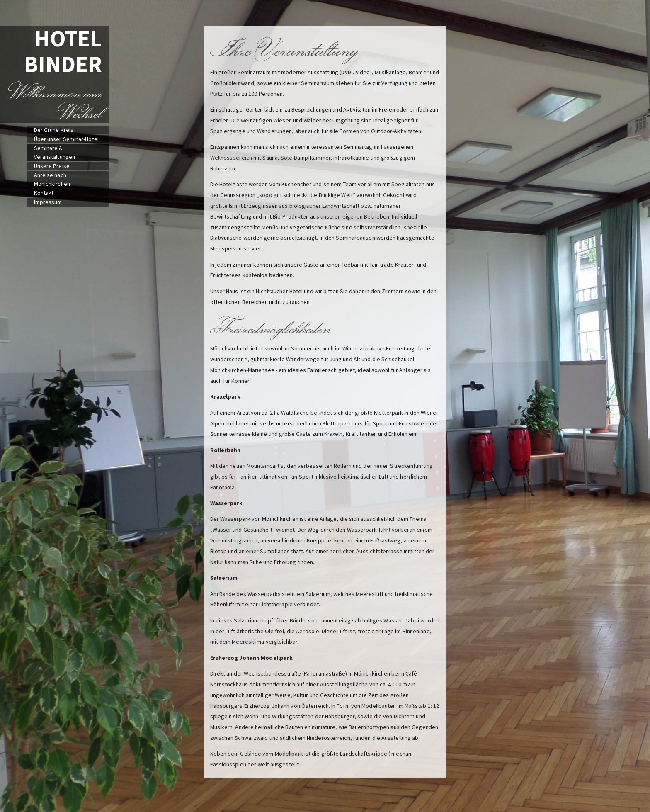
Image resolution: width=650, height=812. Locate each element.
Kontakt (44, 193)
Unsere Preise (52, 166)
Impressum (48, 202)
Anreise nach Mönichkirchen (52, 179)
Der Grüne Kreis (54, 130)
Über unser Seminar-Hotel (66, 139)
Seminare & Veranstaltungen (55, 152)
